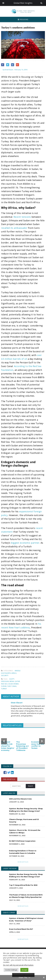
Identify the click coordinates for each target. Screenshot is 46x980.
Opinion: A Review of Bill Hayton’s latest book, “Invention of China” (26, 919)
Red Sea (4, 684)
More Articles (23, 862)
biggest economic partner (25, 543)
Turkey (4, 689)
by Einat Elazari (7, 70)
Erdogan (5, 681)
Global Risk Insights (23, 3)
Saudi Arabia (13, 684)
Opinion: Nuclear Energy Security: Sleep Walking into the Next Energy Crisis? (26, 810)
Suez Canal (12, 686)
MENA (12, 681)
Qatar (17, 681)
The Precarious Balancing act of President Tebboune (22, 746)
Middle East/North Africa (11, 672)
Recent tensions (22, 217)
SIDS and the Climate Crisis (20, 799)
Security (5, 675)
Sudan (4, 686)
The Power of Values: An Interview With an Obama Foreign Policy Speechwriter (26, 896)
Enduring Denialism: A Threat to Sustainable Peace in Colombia (23, 852)
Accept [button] (24, 970)
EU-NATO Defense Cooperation (22, 841)
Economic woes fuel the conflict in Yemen (38, 745)
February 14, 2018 (21, 70)
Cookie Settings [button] (11, 970)
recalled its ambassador (14, 228)
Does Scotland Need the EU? (21, 929)
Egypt (12, 679)
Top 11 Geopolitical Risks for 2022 (23, 885)
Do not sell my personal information (18, 965)
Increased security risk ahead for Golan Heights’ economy (8, 746)
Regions (23, 19)
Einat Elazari (17, 703)
